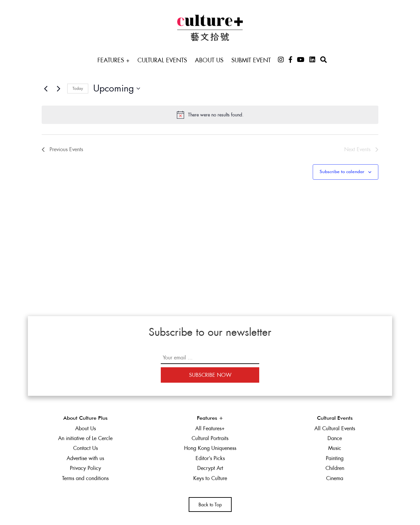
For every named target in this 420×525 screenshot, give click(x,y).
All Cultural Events (335, 428)
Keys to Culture (210, 478)
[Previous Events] (46, 89)
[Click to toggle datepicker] (117, 89)
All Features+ (210, 428)
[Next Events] (58, 89)
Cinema (335, 478)
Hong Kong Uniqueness (210, 448)
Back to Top (210, 505)
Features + (114, 60)
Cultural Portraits (210, 438)
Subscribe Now (210, 375)
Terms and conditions (85, 478)
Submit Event (251, 60)
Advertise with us (85, 458)
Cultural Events (162, 60)
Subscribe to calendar (342, 172)
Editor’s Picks (210, 458)
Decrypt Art (210, 468)
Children (335, 468)
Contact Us (85, 448)
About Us (209, 60)
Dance (335, 438)
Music (335, 448)
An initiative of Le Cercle (85, 438)
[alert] (210, 115)
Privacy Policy (85, 468)
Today (78, 89)
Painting (335, 458)
